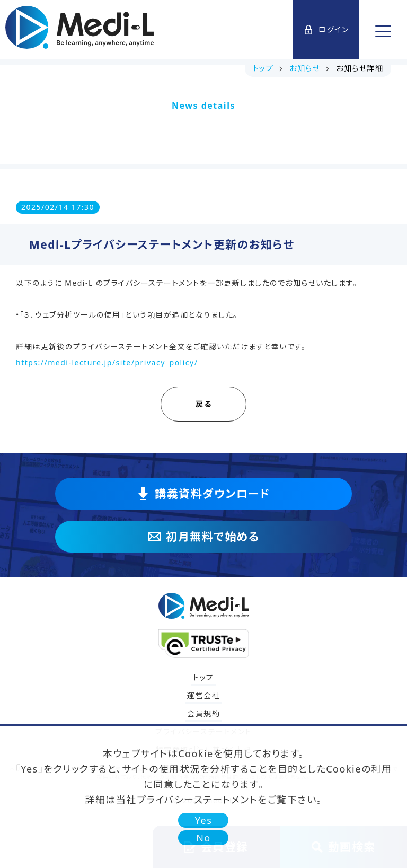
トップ (203, 677)
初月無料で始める (203, 537)
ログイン (326, 29)
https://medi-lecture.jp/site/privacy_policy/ (107, 362)
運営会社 (203, 695)
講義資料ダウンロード (203, 494)
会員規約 (203, 713)
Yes (204, 820)
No (203, 838)
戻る (216, 404)
